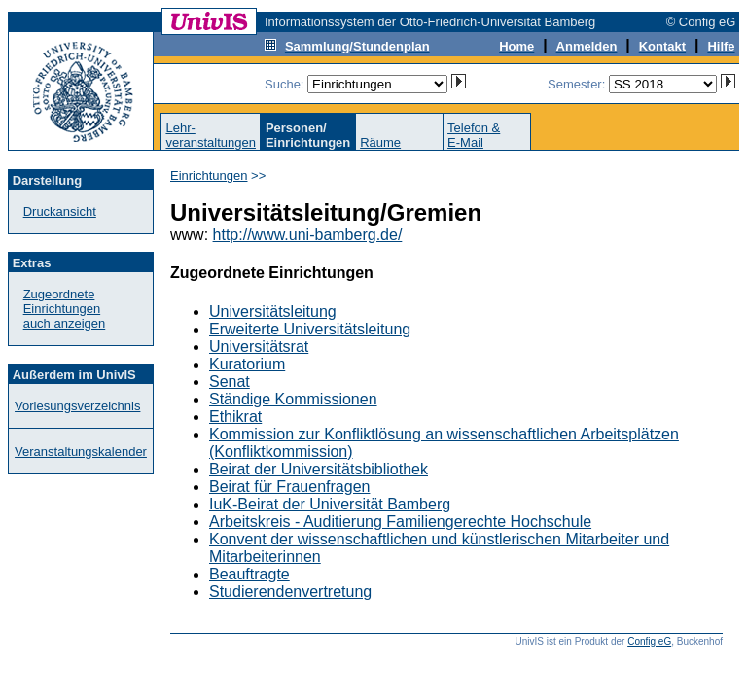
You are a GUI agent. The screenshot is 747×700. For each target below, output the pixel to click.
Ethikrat (235, 417)
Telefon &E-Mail (474, 135)
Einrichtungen (209, 175)
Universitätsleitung (273, 312)
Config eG (649, 641)
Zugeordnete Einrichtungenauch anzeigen (65, 309)
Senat (230, 382)
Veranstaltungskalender (81, 452)
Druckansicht (60, 211)
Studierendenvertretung (290, 592)
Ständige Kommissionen (293, 399)
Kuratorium (247, 364)
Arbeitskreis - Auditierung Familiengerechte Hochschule (400, 522)
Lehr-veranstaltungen (211, 135)
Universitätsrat (259, 347)
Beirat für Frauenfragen (289, 487)
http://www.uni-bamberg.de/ (308, 235)
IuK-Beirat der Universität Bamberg (330, 504)
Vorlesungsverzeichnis (77, 406)
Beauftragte (249, 574)
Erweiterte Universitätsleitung (310, 329)
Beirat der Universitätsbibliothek (319, 469)
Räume (380, 142)
